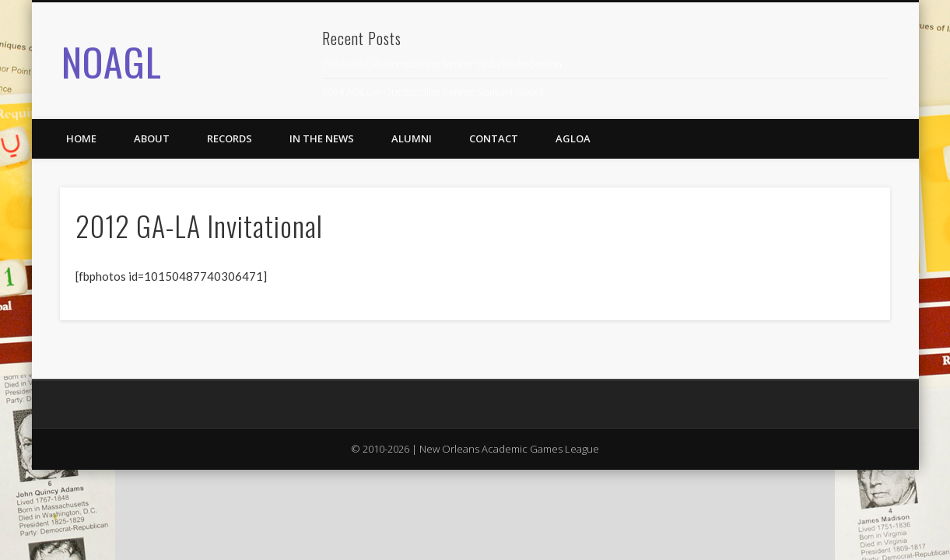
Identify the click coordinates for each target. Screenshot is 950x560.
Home (81, 138)
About (152, 138)
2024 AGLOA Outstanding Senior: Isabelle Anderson (442, 64)
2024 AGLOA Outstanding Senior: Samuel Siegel (433, 92)
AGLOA (573, 138)
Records (230, 138)
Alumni (412, 138)
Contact (494, 138)
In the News (322, 138)
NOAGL (112, 61)
